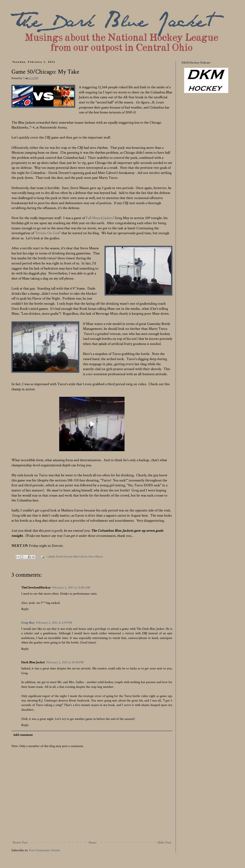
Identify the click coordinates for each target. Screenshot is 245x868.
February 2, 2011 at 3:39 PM (54, 623)
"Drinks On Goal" (48, 233)
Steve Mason (96, 557)
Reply (25, 609)
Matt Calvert (80, 557)
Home (93, 843)
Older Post (164, 843)
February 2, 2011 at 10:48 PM (65, 662)
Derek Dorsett (64, 557)
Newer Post (20, 843)
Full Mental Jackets (100, 218)
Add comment (23, 735)
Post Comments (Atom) (45, 850)
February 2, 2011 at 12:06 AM (71, 588)
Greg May (28, 623)
